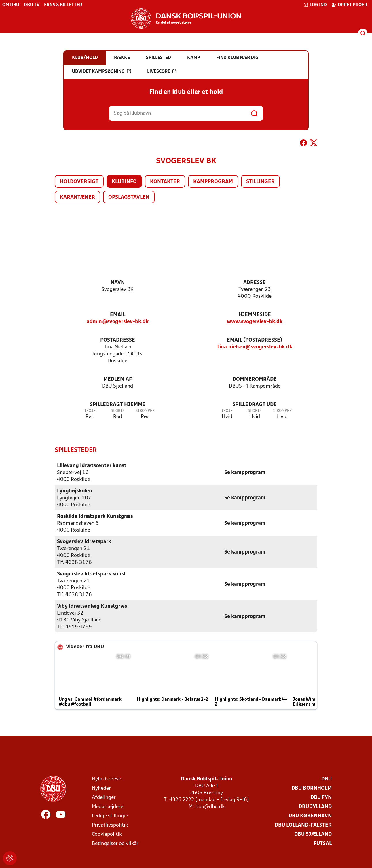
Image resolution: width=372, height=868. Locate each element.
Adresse (255, 283)
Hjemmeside (255, 315)
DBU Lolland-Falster (303, 825)
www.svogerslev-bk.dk (255, 322)
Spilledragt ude (255, 405)
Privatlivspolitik (110, 825)
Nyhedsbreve (107, 779)
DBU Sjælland (313, 834)
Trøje (90, 411)
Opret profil (350, 5)
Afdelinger (104, 797)
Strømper (145, 411)
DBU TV (32, 5)
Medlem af (118, 379)
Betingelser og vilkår (115, 843)
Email (118, 315)
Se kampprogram (245, 472)
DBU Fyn (321, 797)
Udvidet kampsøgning (101, 71)
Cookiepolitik (107, 834)
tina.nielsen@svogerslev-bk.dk (255, 347)
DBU (327, 779)
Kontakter (165, 182)
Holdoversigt (79, 182)
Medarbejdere (108, 807)
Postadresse (118, 340)
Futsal (323, 843)
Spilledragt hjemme (118, 405)
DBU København (310, 816)
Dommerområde (255, 379)
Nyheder (101, 788)
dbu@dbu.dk (210, 807)
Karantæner (77, 197)
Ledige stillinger (110, 816)
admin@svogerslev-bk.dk (118, 322)
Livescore (162, 71)
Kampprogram (213, 182)
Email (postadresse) (255, 340)
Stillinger (260, 182)
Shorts (118, 411)
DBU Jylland (315, 807)
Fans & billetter (63, 5)
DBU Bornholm (312, 788)
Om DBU (11, 5)
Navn (118, 283)
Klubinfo (124, 182)
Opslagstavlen (129, 197)
